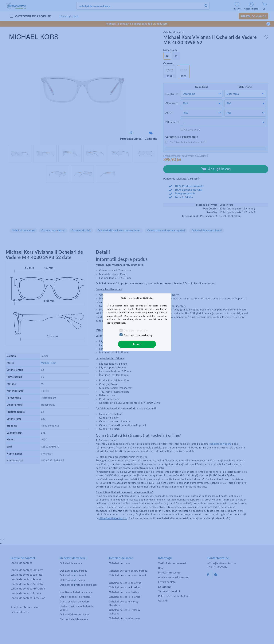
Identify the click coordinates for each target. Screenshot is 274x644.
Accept (137, 344)
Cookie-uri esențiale (136, 330)
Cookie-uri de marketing (138, 335)
